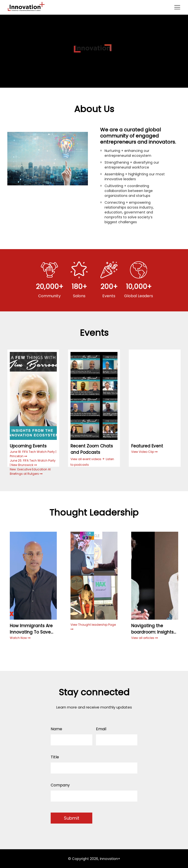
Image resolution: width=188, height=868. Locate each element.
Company (60, 785)
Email (101, 729)
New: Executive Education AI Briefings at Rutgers (30, 471)
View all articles (145, 638)
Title (55, 757)
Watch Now (19, 638)
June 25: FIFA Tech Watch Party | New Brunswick (33, 463)
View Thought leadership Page (93, 627)
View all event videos (86, 459)
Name (56, 729)
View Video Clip (143, 452)
